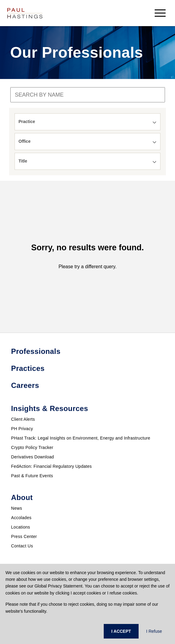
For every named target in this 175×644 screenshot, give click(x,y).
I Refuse (154, 631)
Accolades (21, 518)
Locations (21, 527)
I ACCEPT (121, 631)
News (17, 508)
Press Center (24, 536)
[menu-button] (160, 13)
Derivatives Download (33, 457)
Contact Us (22, 546)
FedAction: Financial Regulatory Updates (52, 466)
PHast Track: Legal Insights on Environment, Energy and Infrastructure (81, 438)
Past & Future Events (32, 476)
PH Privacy (22, 429)
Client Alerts (23, 419)
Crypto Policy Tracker (32, 447)
